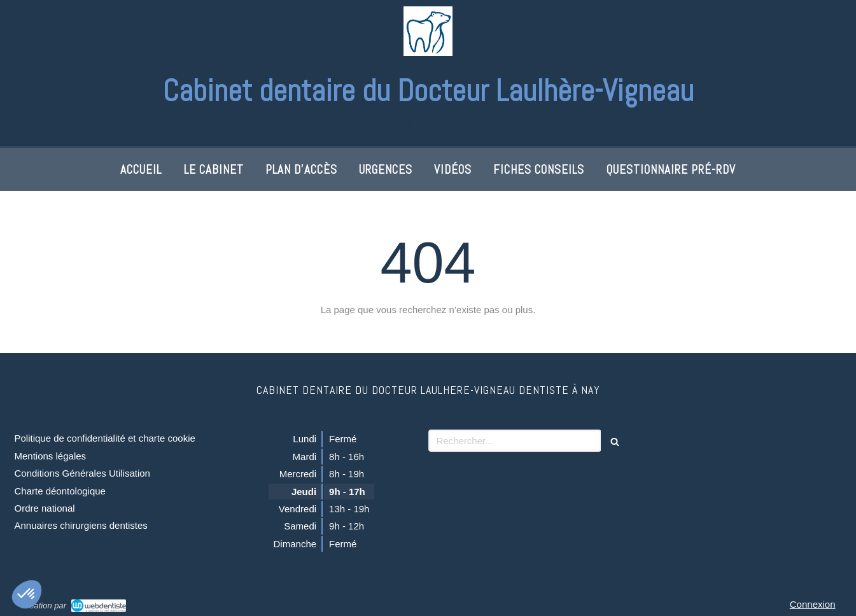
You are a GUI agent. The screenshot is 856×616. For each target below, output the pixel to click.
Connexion (813, 604)
